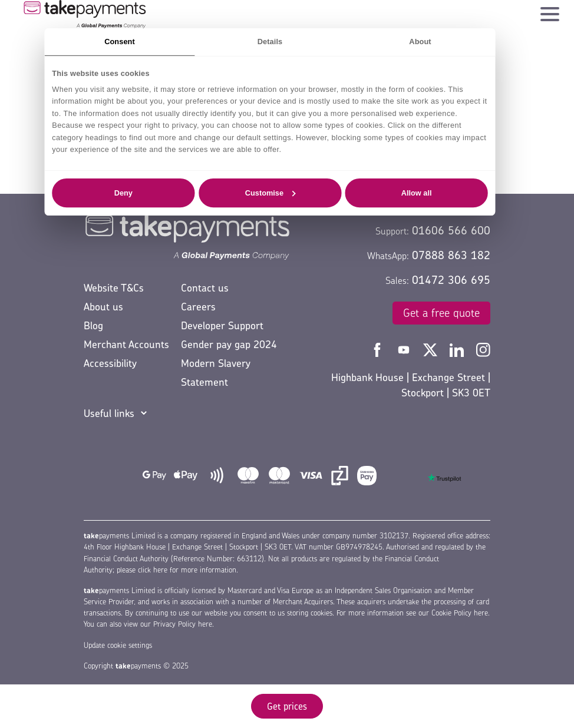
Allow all (417, 193)
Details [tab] (270, 41)
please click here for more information (177, 570)
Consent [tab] (120, 41)
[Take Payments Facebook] (379, 349)
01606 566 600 (451, 230)
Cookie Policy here (460, 613)
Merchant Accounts (126, 344)
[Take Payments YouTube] (405, 349)
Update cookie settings (118, 645)
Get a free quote (441, 313)
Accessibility (110, 363)
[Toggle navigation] (550, 11)
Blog (93, 325)
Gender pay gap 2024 (229, 344)
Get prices (287, 706)
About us (103, 307)
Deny (123, 193)
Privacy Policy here (183, 624)
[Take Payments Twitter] (432, 349)
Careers (198, 307)
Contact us (205, 288)
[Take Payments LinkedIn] (458, 349)
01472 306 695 (451, 280)
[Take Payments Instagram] (483, 349)
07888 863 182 (451, 255)
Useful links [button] (109, 413)
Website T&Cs (114, 288)
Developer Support (222, 325)
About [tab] (420, 41)
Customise (270, 193)
